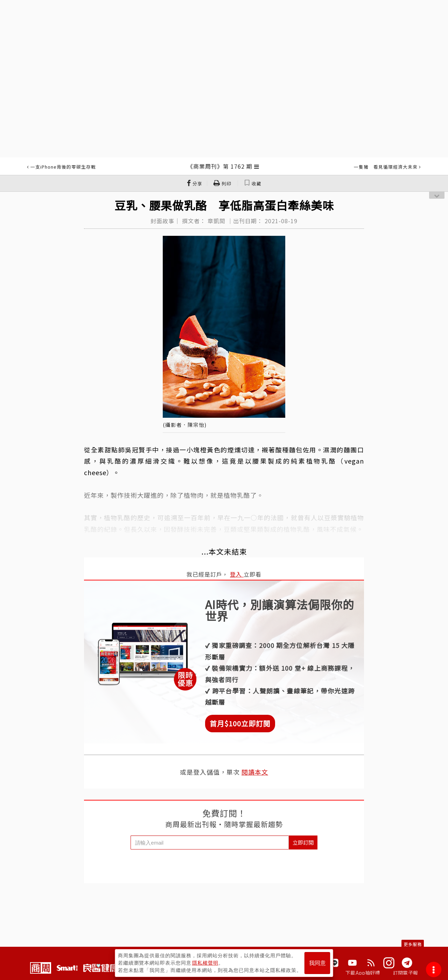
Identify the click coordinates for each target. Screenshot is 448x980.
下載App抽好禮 (363, 973)
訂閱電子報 (405, 973)
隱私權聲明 (205, 963)
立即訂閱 (303, 842)
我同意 (317, 963)
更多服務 (413, 944)
